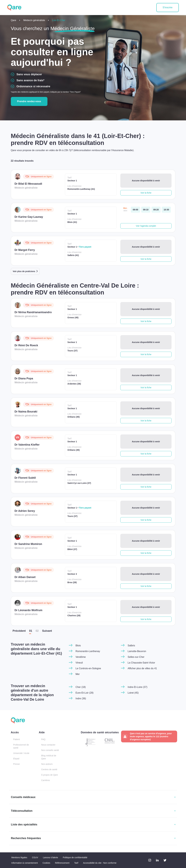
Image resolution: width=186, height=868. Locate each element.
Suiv (47, 631)
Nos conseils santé (50, 750)
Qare (14, 20)
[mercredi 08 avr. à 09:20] (156, 210)
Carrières (46, 780)
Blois (78, 646)
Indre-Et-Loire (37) (138, 687)
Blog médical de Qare (49, 757)
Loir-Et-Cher (59, 20)
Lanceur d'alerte (50, 857)
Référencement (62, 863)
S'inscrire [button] (168, 7)
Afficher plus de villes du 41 (142, 668)
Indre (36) (81, 698)
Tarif (76, 863)
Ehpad (16, 759)
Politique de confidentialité (75, 857)
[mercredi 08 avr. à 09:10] (146, 210)
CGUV (35, 857)
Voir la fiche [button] (146, 193)
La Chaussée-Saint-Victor (141, 663)
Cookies (46, 863)
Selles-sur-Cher (136, 657)
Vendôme (81, 657)
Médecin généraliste (34, 20)
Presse (17, 764)
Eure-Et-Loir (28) (85, 693)
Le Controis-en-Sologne (88, 668)
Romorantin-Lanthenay (88, 651)
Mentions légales (19, 857)
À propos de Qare (50, 775)
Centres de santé (49, 769)
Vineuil (79, 663)
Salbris (131, 646)
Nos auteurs (47, 764)
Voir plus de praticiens (24, 271)
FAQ (43, 739)
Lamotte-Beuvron (137, 651)
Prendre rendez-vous (29, 101)
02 (37, 631)
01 (31, 631)
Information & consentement (25, 863)
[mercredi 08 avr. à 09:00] (135, 210)
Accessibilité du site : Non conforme (100, 863)
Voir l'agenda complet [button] (146, 226)
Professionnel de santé (21, 746)
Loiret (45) (133, 693)
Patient (17, 739)
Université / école (21, 753)
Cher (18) (81, 687)
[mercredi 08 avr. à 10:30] (166, 210)
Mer (78, 674)
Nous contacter (48, 745)
